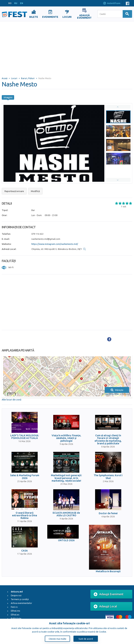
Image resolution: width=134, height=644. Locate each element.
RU (16, 3)
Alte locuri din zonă (12, 400)
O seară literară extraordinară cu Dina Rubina (25, 516)
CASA (25, 551)
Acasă (5, 78)
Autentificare (112, 3)
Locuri (14, 78)
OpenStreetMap (112, 394)
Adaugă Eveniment (109, 594)
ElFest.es (15, 615)
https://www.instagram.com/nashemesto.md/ (55, 244)
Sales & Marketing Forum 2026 (25, 477)
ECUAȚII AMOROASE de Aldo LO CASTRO (66, 514)
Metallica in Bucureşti (108, 571)
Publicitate (16, 618)
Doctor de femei (108, 513)
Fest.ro (14, 607)
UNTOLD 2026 (66, 540)
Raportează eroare (14, 191)
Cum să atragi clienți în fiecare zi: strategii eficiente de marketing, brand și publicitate (108, 440)
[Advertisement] (67, 48)
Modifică (35, 191)
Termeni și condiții (20, 599)
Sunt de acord (86, 639)
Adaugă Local (105, 607)
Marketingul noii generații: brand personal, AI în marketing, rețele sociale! (66, 478)
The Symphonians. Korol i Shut (108, 477)
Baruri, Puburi (28, 78)
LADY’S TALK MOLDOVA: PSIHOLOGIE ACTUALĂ (25, 437)
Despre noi (16, 595)
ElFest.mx (15, 611)
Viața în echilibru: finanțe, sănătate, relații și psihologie (66, 438)
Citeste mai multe (57, 639)
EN (22, 3)
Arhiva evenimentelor (21, 603)
